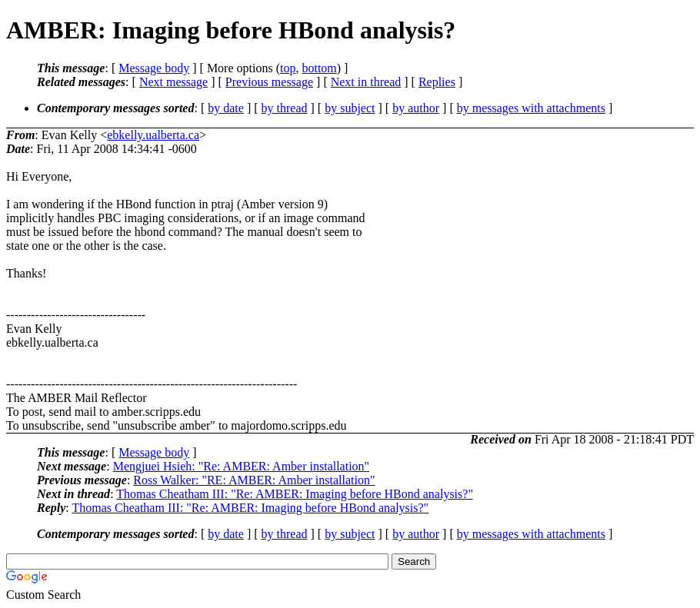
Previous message (269, 82)
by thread (285, 108)
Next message (173, 82)
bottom (319, 68)
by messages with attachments (531, 108)
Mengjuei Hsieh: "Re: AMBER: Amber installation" (241, 466)
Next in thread (366, 82)
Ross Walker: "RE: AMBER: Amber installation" (254, 480)
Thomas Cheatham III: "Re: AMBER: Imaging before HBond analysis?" (295, 494)
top (288, 68)
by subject (350, 108)
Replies (437, 82)
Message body (154, 68)
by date (226, 108)
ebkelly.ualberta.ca (153, 135)
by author (416, 108)
